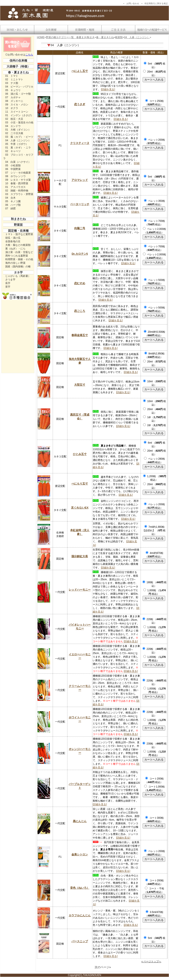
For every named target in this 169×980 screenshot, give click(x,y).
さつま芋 (10, 280)
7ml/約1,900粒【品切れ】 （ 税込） (154, 530)
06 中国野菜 (13, 169)
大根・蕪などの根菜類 (18, 245)
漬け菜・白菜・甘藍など (19, 252)
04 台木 (10, 198)
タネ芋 (18, 272)
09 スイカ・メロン (17, 105)
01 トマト (12, 76)
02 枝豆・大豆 (14, 119)
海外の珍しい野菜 (15, 263)
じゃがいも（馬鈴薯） (18, 276)
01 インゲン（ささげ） (19, 115)
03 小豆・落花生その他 (19, 123)
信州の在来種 (18, 61)
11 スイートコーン (17, 112)
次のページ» (103, 967)
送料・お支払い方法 (118, 30)
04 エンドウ (13, 126)
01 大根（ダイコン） (18, 130)
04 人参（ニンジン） (18, 140)
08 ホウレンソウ (15, 176)
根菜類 (119, 37)
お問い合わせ (133, 3)
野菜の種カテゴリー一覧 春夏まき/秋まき (70, 37)
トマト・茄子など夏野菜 (19, 234)
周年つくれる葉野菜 (17, 256)
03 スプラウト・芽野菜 (19, 194)
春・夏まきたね (18, 72)
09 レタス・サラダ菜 (18, 180)
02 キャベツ (13, 151)
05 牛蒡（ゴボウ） (17, 144)
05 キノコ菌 (13, 201)
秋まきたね (18, 219)
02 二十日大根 (14, 133)
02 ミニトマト (14, 79)
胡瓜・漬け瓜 (13, 238)
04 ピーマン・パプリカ (19, 87)
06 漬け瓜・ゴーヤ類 (18, 94)
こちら (29, 55)
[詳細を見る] (108, 89)
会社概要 (51, 30)
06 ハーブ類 (13, 205)
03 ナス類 (12, 83)
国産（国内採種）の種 (18, 267)
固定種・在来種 (18, 231)
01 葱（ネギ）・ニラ (18, 148)
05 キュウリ (13, 90)
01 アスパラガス (15, 187)
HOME (41, 37)
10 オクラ (12, 108)
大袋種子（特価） (18, 66)
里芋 (8, 287)
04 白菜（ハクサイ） (18, 162)
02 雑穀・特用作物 (17, 191)
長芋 (8, 283)
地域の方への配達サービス (152, 30)
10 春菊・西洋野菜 (17, 183)
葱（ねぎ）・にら (15, 249)
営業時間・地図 (84, 30)
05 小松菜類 (13, 166)
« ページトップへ (151, 961)
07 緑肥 (10, 209)
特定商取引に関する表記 (156, 3)
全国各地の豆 (13, 241)
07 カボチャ (13, 97)
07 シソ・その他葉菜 (18, 173)
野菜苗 (18, 225)
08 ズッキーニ (14, 101)
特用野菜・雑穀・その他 (19, 259)
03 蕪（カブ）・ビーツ (19, 137)
